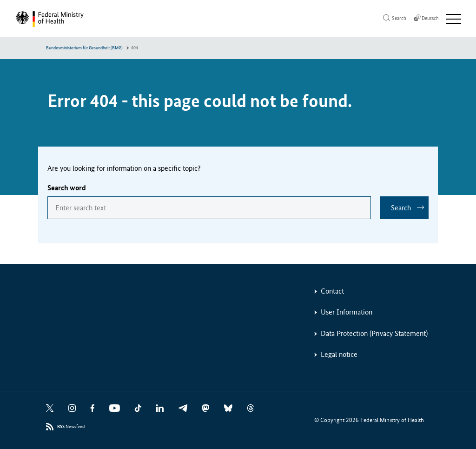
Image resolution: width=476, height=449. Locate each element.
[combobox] (209, 208)
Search (401, 208)
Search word (67, 188)
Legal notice (339, 354)
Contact (332, 291)
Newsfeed (71, 427)
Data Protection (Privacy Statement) (374, 333)
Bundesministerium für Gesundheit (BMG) (84, 48)
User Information (347, 312)
